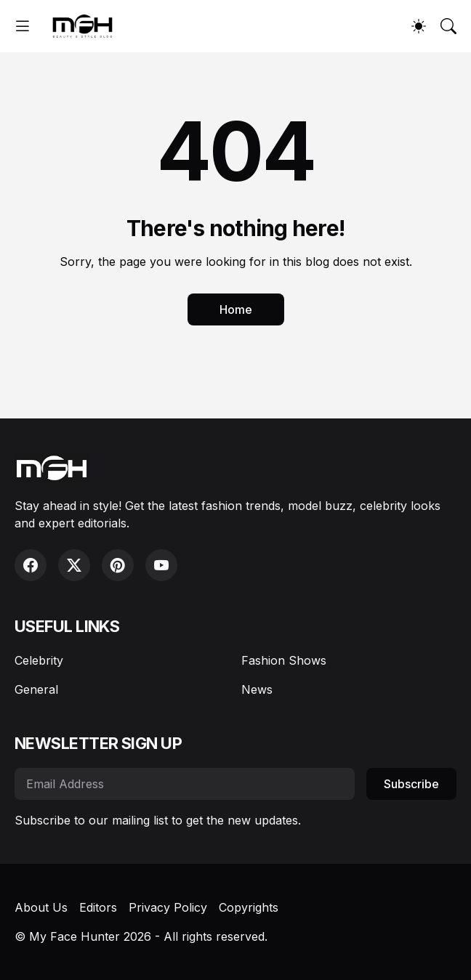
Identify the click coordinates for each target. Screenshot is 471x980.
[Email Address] (185, 784)
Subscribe (411, 784)
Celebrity (39, 660)
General (36, 689)
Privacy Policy (168, 907)
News (257, 689)
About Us (41, 907)
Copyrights (249, 907)
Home (236, 309)
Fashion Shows (284, 660)
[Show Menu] (23, 26)
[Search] (448, 26)
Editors (98, 907)
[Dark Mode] (419, 26)
